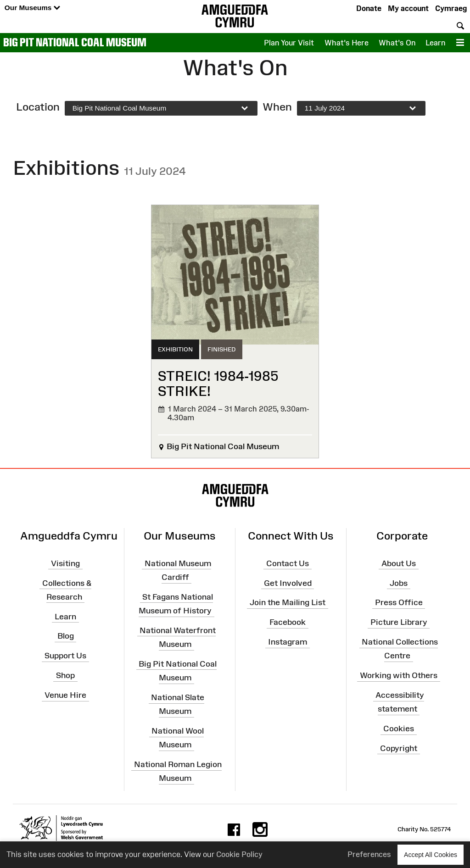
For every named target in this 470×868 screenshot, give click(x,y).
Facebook (288, 622)
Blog (66, 636)
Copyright (399, 748)
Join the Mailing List (288, 602)
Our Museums (32, 8)
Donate (369, 8)
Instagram (288, 642)
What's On (397, 43)
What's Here (347, 43)
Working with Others (399, 675)
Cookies (399, 729)
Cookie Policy (239, 854)
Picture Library (399, 622)
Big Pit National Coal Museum (75, 42)
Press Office (399, 602)
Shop (65, 675)
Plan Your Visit (289, 43)
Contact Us (288, 563)
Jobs (399, 583)
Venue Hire (65, 695)
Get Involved (288, 583)
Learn (435, 43)
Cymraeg (451, 8)
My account (408, 8)
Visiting (65, 563)
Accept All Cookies (431, 854)
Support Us (65, 656)
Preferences (369, 854)
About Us (399, 563)
